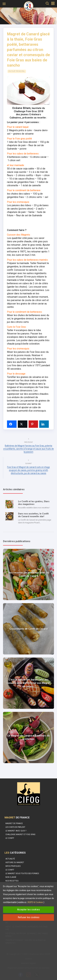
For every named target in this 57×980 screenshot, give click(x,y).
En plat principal (17, 71)
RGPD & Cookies (35, 902)
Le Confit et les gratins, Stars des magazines (34, 503)
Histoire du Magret (15, 862)
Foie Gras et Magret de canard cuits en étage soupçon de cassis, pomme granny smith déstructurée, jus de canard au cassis (28, 470)
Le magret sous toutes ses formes (22, 873)
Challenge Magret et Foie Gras (20, 834)
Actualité (10, 859)
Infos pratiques (13, 866)
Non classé (11, 877)
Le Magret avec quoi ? (16, 831)
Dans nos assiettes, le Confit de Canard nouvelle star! (33, 515)
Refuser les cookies (29, 917)
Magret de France (14, 823)
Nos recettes (12, 881)
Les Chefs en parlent (15, 827)
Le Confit (10, 870)
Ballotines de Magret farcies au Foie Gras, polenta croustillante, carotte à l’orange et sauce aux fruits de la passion (28, 449)
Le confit (10, 838)
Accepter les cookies (28, 910)
